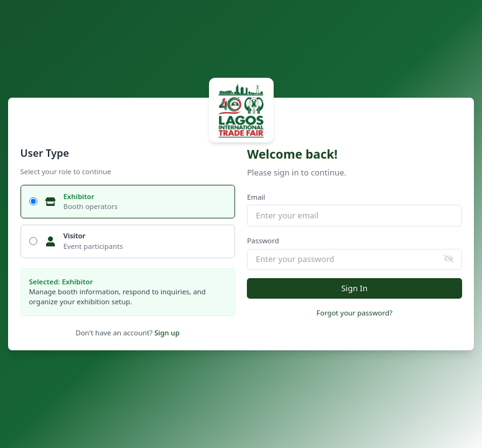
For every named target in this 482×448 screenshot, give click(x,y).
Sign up (167, 333)
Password (263, 240)
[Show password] (449, 259)
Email (256, 197)
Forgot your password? (355, 313)
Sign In (355, 288)
